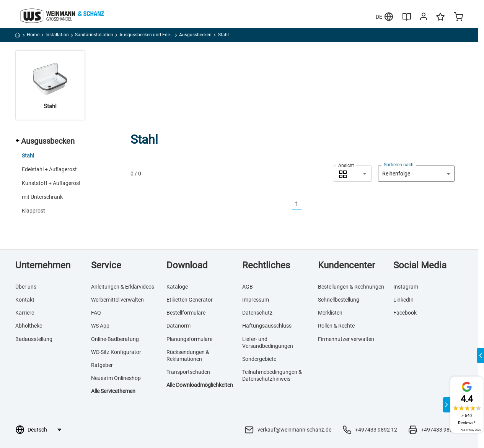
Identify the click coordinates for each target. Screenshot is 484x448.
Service (106, 265)
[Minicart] (458, 18)
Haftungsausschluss (267, 326)
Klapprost (33, 211)
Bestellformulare (186, 313)
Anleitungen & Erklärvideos (123, 287)
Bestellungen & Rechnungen (351, 287)
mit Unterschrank (42, 197)
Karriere (25, 313)
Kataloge (177, 287)
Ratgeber (102, 365)
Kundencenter (346, 265)
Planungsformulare (189, 339)
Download (187, 265)
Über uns (26, 287)
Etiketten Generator (190, 300)
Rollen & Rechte (336, 326)
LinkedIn (403, 300)
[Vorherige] (287, 204)
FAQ (96, 313)
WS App (100, 326)
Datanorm (178, 326)
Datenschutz (257, 313)
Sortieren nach (399, 165)
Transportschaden (188, 372)
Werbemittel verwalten (117, 300)
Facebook (405, 313)
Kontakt (25, 300)
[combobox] (352, 174)
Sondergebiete (259, 359)
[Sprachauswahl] (44, 430)
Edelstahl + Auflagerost (49, 169)
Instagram (406, 287)
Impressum (256, 300)
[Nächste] (306, 204)
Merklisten (330, 313)
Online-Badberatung (115, 339)
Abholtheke (29, 326)
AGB (248, 287)
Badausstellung (34, 339)
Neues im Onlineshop (116, 378)
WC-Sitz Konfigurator (116, 352)
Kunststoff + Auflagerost (51, 183)
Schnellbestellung (339, 300)
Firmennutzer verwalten (346, 339)
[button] (352, 174)
